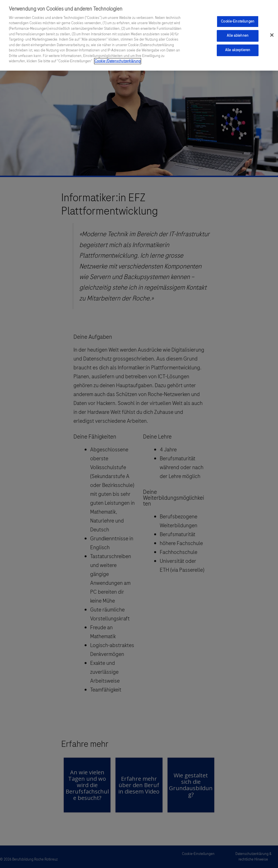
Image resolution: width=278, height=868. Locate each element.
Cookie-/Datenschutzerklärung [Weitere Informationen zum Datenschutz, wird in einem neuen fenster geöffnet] (118, 61)
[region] (139, 35)
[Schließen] (272, 35)
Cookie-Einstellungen (238, 21)
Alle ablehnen (238, 36)
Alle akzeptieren (238, 50)
